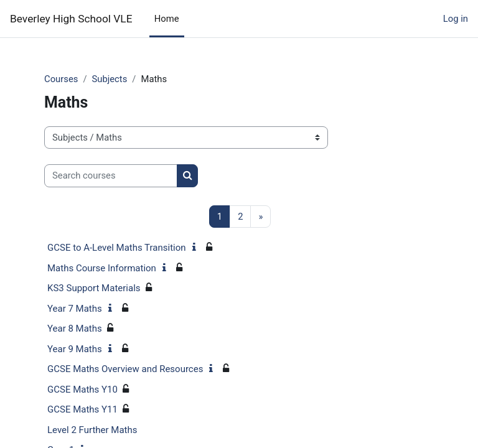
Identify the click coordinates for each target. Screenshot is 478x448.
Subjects (109, 79)
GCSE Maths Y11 (82, 409)
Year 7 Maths (75, 309)
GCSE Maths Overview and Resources (125, 369)
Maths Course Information (102, 268)
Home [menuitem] (167, 19)
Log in (456, 19)
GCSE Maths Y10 (82, 390)
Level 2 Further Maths (92, 430)
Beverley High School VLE (71, 19)
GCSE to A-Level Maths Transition (117, 248)
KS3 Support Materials (94, 288)
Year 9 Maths (75, 349)
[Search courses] (111, 175)
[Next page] (260, 217)
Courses (61, 79)
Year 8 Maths (75, 329)
